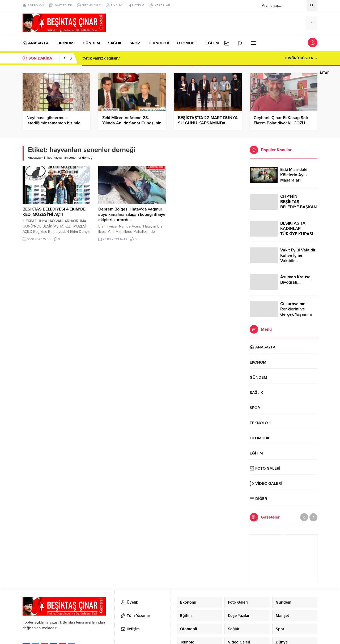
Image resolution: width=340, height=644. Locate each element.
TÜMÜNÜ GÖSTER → (301, 58)
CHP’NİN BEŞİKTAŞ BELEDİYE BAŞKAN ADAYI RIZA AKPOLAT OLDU (299, 207)
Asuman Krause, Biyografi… (296, 280)
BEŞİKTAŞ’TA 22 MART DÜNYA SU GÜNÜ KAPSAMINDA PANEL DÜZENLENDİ (208, 123)
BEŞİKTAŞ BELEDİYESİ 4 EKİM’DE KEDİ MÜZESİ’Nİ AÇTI (54, 212)
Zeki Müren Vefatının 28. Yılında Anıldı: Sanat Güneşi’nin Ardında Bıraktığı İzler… (132, 123)
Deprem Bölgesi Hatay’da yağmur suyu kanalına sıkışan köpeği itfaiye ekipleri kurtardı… (132, 214)
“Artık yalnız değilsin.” (101, 58)
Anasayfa (34, 158)
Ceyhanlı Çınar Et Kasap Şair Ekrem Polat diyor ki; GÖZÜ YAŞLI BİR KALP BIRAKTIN (281, 123)
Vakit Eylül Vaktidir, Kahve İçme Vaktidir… (298, 255)
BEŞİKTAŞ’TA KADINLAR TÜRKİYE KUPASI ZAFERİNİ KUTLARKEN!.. (297, 234)
